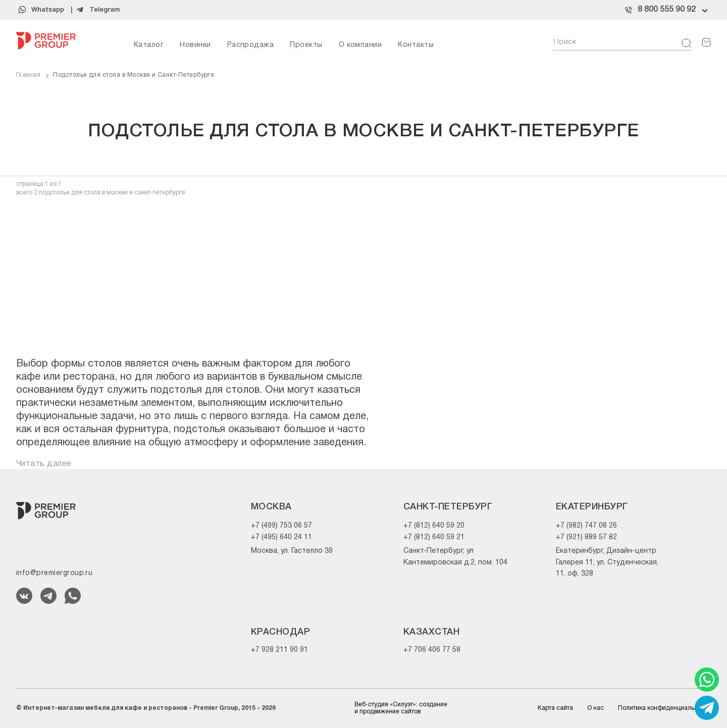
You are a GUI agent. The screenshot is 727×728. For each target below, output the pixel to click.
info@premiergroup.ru (54, 573)
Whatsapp (48, 10)
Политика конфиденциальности (664, 708)
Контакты (416, 45)
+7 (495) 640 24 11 (281, 537)
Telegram (105, 10)
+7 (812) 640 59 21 (434, 537)
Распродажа (251, 45)
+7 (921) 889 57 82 (586, 537)
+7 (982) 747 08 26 (586, 526)
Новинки (195, 45)
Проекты (306, 45)
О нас (595, 708)
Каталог (149, 45)
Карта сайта (555, 708)
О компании (360, 45)
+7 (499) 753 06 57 (281, 526)
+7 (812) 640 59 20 (434, 526)
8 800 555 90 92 (667, 10)
